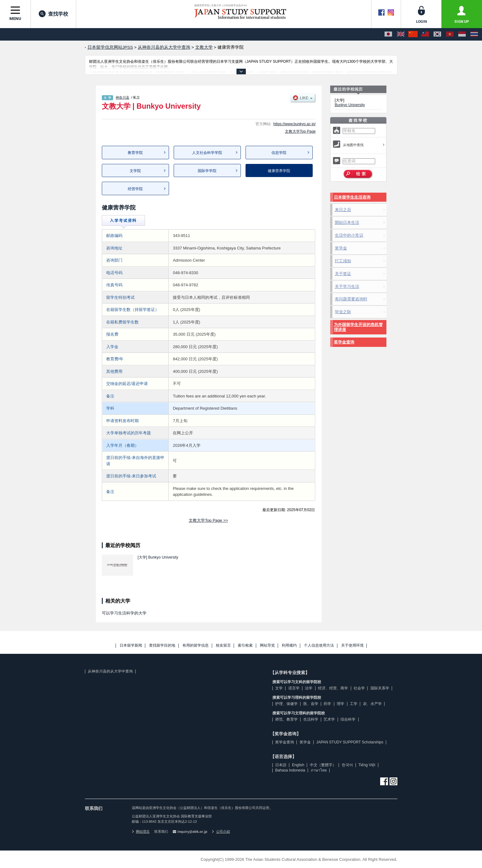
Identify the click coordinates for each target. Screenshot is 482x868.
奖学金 (341, 248)
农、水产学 (372, 704)
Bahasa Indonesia (290, 770)
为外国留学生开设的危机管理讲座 (358, 327)
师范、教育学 (286, 719)
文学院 (135, 171)
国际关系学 (380, 688)
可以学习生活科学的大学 (124, 613)
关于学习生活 (347, 286)
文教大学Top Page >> (208, 520)
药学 (327, 704)
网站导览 (267, 646)
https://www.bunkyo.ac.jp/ (294, 124)
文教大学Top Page (300, 131)
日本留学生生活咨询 (352, 197)
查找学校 (53, 14)
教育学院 (135, 153)
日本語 (281, 765)
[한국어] (437, 34)
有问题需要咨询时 (351, 299)
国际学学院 (207, 171)
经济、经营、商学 (333, 688)
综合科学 (348, 719)
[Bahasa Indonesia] (462, 34)
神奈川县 (122, 97)
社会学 (359, 688)
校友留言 (223, 646)
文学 (279, 688)
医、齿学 (311, 704)
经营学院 (135, 189)
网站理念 (141, 831)
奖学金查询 (344, 342)
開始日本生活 (347, 222)
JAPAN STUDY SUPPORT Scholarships (350, 742)
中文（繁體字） (323, 765)
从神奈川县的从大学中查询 (110, 671)
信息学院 (279, 153)
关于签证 (343, 274)
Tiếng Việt (367, 765)
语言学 (294, 688)
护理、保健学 (286, 704)
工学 (354, 704)
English (298, 765)
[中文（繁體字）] (425, 34)
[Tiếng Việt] (450, 34)
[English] (401, 34)
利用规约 (289, 646)
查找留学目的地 (162, 646)
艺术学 (329, 719)
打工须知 (343, 261)
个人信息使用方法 (319, 646)
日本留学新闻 (131, 646)
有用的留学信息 (196, 646)
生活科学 (311, 719)
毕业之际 (343, 312)
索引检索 (245, 646)
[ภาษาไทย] (474, 34)
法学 (309, 688)
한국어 (347, 765)
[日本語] (388, 34)
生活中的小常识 (349, 235)
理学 (340, 704)
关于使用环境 (352, 646)
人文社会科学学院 (207, 153)
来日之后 (343, 210)
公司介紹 (221, 831)
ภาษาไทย (319, 770)
